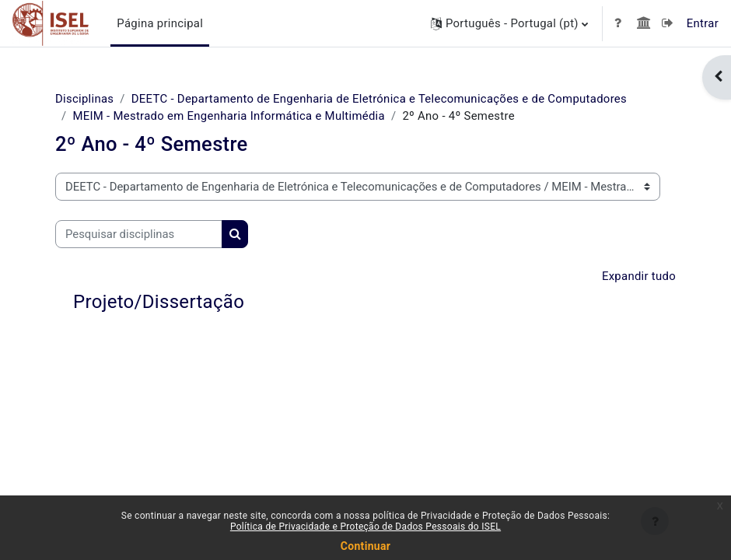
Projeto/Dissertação (159, 302)
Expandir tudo (639, 276)
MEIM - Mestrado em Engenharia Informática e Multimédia (229, 116)
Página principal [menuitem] (160, 23)
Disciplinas (84, 99)
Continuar (365, 546)
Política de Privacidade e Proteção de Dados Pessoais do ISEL (365, 527)
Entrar (703, 23)
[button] (509, 23)
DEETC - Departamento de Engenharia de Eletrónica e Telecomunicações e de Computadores (379, 99)
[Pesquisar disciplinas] (139, 234)
